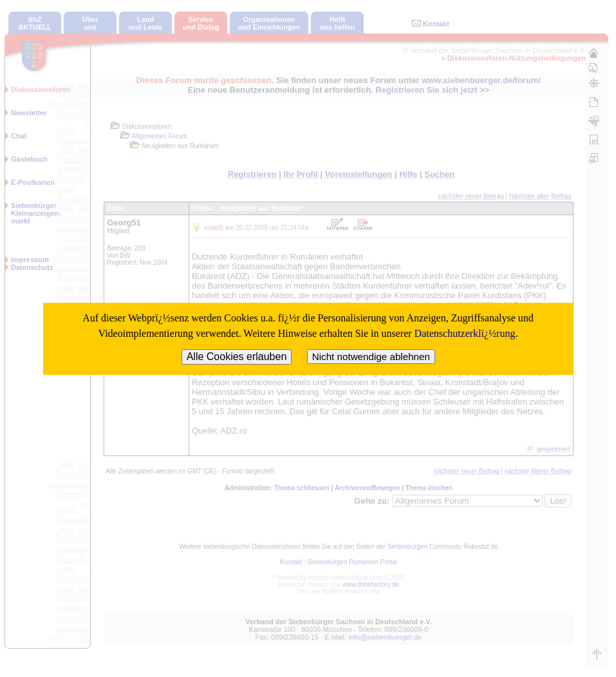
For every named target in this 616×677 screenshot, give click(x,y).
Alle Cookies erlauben (237, 357)
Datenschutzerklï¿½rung (465, 333)
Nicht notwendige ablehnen (371, 357)
